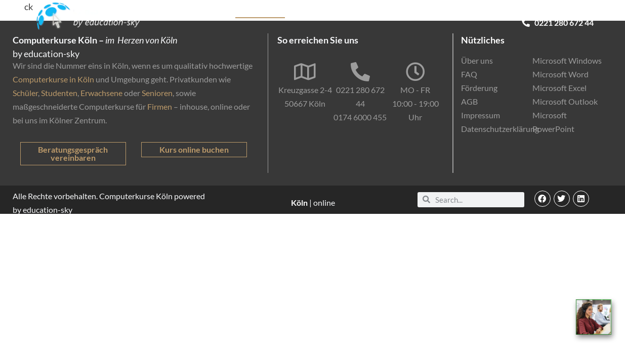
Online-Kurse (437, 12)
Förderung (385, 12)
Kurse (215, 12)
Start (186, 12)
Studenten (59, 93)
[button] (543, 199)
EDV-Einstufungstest (513, 13)
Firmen (160, 106)
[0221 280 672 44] (360, 72)
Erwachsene (101, 93)
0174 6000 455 (360, 117)
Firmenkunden (331, 12)
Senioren (157, 93)
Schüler (25, 93)
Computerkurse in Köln (53, 79)
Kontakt (579, 12)
